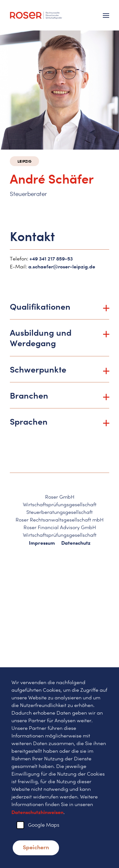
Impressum (42, 543)
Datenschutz (76, 543)
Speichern (36, 847)
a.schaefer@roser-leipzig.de (62, 266)
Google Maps (44, 825)
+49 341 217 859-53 (51, 259)
